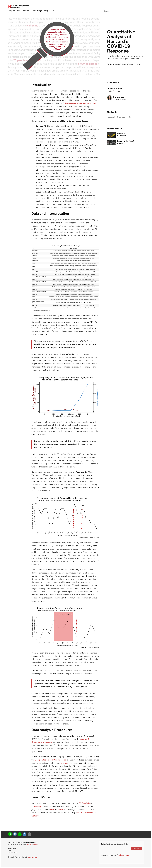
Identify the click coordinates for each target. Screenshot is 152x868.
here (61, 810)
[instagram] (15, 834)
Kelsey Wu (126, 64)
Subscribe (136, 848)
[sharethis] (10, 834)
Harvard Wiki (12, 853)
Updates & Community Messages (80, 103)
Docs (10, 851)
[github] (25, 834)
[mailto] (29, 834)
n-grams (65, 763)
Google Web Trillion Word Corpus (50, 760)
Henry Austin (115, 64)
